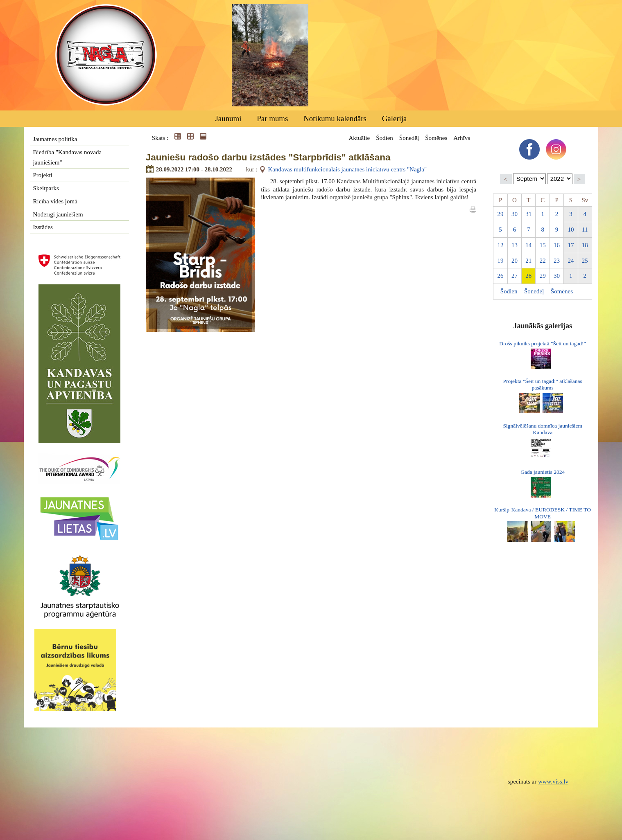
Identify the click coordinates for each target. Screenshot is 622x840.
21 (528, 261)
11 (585, 230)
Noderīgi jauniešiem (58, 214)
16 (557, 245)
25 (585, 261)
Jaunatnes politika (55, 139)
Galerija (395, 118)
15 (543, 245)
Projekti (43, 175)
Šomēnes (436, 138)
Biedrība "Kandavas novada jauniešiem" (68, 157)
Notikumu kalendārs (335, 118)
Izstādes (43, 227)
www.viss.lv (553, 781)
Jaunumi (228, 118)
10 (571, 230)
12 (501, 245)
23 (557, 261)
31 (528, 214)
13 (515, 245)
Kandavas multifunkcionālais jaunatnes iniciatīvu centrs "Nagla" (348, 169)
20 (515, 261)
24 (571, 261)
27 (515, 276)
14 (528, 245)
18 (585, 245)
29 (501, 214)
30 (515, 214)
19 (501, 261)
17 (571, 245)
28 (528, 276)
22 (543, 261)
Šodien (385, 138)
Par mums (272, 118)
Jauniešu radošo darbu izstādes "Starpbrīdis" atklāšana (268, 157)
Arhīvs (462, 138)
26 (501, 276)
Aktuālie (359, 138)
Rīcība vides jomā (55, 201)
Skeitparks (46, 188)
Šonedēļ (409, 138)
